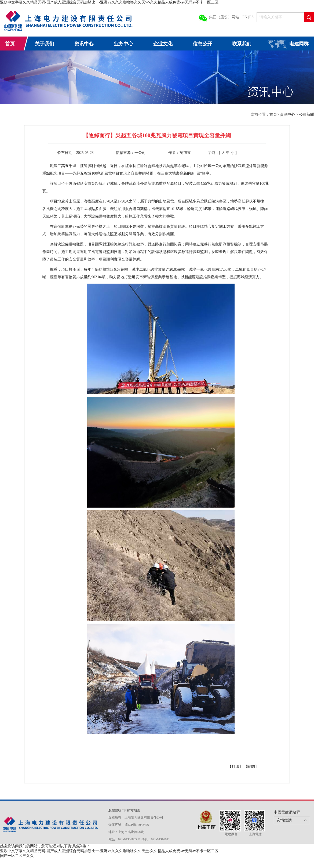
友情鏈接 (284, 820)
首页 (10, 44)
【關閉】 (251, 767)
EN (245, 17)
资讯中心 (84, 44)
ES (251, 17)
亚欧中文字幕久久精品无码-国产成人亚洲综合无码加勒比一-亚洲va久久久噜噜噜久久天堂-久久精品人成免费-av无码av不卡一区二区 (109, 2)
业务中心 (123, 44)
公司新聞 (306, 115)
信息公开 (202, 44)
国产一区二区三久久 (17, 856)
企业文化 (163, 44)
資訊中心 (288, 115)
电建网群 (299, 44)
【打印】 (236, 767)
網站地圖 (134, 810)
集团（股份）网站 (224, 17)
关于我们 (45, 44)
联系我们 (242, 44)
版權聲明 (115, 810)
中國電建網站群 (287, 812)
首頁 (273, 115)
